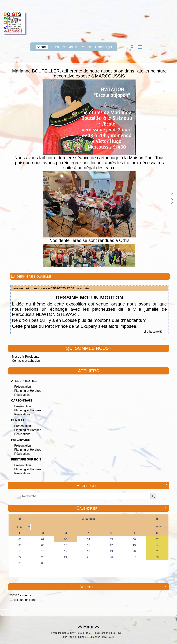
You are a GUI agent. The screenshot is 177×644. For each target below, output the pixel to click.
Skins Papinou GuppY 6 (75, 637)
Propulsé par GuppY (63, 633)
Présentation (23, 387)
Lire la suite (153, 332)
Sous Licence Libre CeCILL (109, 633)
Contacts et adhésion (26, 361)
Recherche (122, 485)
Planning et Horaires (28, 391)
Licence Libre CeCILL (103, 637)
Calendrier (122, 508)
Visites (124, 587)
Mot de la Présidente (26, 357)
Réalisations (22, 395)
